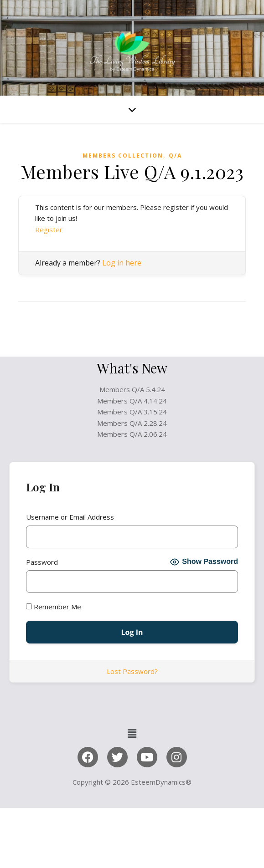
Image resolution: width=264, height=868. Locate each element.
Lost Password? (132, 671)
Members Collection (123, 156)
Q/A (175, 156)
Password (42, 562)
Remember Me (54, 607)
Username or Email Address (70, 517)
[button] (132, 733)
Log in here (122, 263)
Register (49, 230)
